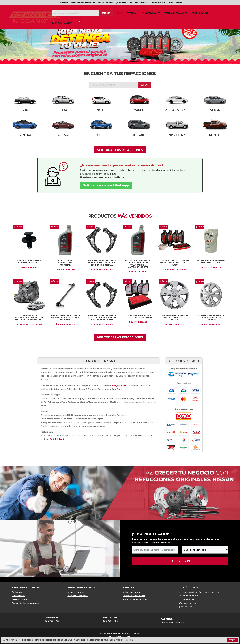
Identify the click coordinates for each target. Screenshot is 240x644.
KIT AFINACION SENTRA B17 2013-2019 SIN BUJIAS (138, 316)
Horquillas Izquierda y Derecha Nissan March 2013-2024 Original (102, 317)
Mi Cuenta (17, 592)
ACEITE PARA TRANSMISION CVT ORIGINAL (65, 263)
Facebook (159, 3)
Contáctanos (19, 596)
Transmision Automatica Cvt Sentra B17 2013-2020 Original (29, 317)
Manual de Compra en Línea (26, 603)
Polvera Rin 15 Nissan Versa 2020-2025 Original (211, 317)
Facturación (200, 13)
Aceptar (233, 640)
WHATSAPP (110, 617)
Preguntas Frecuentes (78, 596)
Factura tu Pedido (21, 599)
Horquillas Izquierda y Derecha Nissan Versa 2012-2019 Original (102, 263)
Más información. (125, 640)
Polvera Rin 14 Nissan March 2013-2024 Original (175, 317)
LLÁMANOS (52, 617)
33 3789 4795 (106, 3)
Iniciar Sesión (62, 23)
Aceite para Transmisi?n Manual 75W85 (211, 262)
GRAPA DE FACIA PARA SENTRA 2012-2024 (29, 262)
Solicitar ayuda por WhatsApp (106, 185)
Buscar (106, 13)
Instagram (175, 3)
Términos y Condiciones (134, 596)
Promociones (152, 13)
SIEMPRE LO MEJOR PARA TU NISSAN (78, 3)
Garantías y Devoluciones (135, 599)
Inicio (120, 13)
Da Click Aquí (57, 439)
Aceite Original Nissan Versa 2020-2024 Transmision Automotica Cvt (138, 264)
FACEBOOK (168, 619)
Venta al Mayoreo (176, 13)
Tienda (132, 13)
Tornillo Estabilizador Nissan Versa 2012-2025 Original (65, 317)
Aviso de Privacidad (132, 592)
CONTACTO (142, 3)
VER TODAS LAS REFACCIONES (120, 150)
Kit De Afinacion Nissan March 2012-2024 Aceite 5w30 (175, 263)
